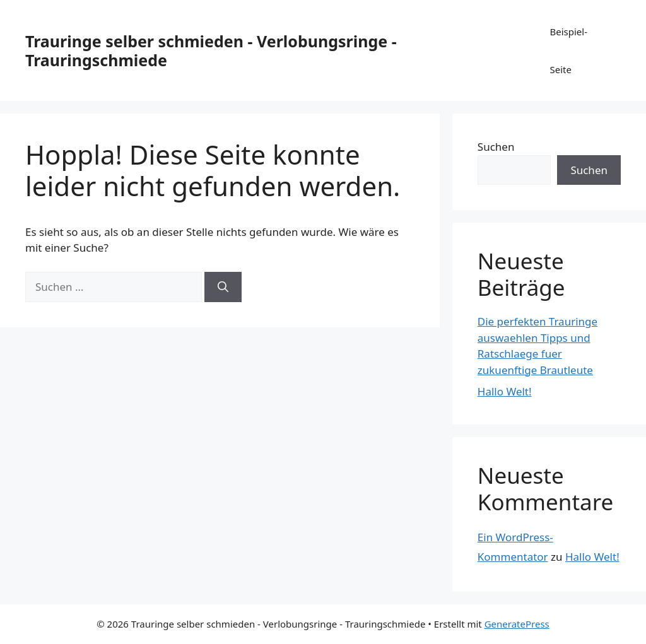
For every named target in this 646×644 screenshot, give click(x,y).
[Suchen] (223, 287)
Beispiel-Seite (568, 50)
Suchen (496, 147)
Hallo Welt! (505, 391)
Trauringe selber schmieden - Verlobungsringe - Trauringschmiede (211, 50)
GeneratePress (517, 624)
